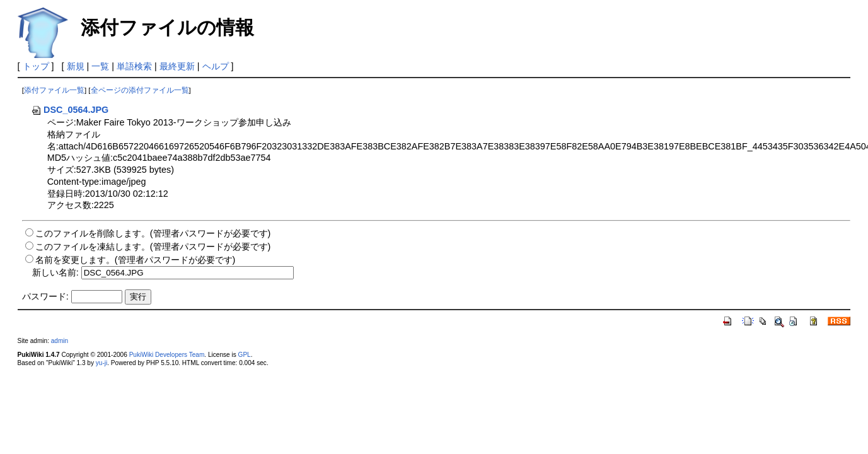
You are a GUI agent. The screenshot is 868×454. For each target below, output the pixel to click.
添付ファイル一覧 (54, 90)
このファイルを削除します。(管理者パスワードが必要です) (153, 233)
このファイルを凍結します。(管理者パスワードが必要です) (153, 247)
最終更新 (177, 66)
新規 (76, 66)
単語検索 (134, 66)
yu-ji (101, 363)
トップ (36, 66)
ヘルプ (216, 66)
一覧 (100, 66)
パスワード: (45, 296)
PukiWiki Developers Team (167, 355)
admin (60, 341)
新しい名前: (55, 272)
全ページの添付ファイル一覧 (140, 90)
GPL (245, 355)
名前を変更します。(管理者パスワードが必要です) (136, 260)
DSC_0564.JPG (70, 110)
